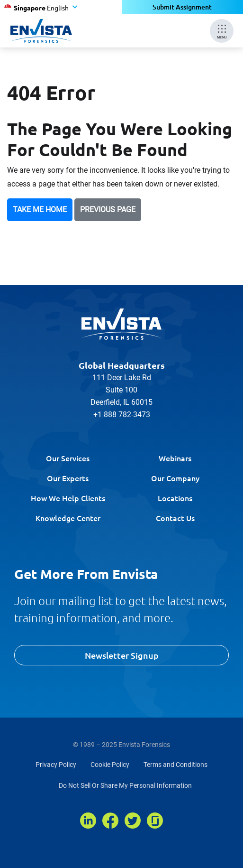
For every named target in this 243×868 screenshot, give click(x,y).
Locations (175, 498)
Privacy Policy (56, 765)
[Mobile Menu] (222, 31)
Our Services (68, 458)
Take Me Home (40, 210)
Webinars (175, 458)
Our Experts (68, 478)
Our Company (175, 478)
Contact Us (175, 518)
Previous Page (108, 210)
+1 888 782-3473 (122, 415)
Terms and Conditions (175, 765)
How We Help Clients (68, 498)
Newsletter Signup (122, 655)
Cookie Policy (110, 765)
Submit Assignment (182, 7)
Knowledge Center (68, 518)
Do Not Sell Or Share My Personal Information (125, 785)
